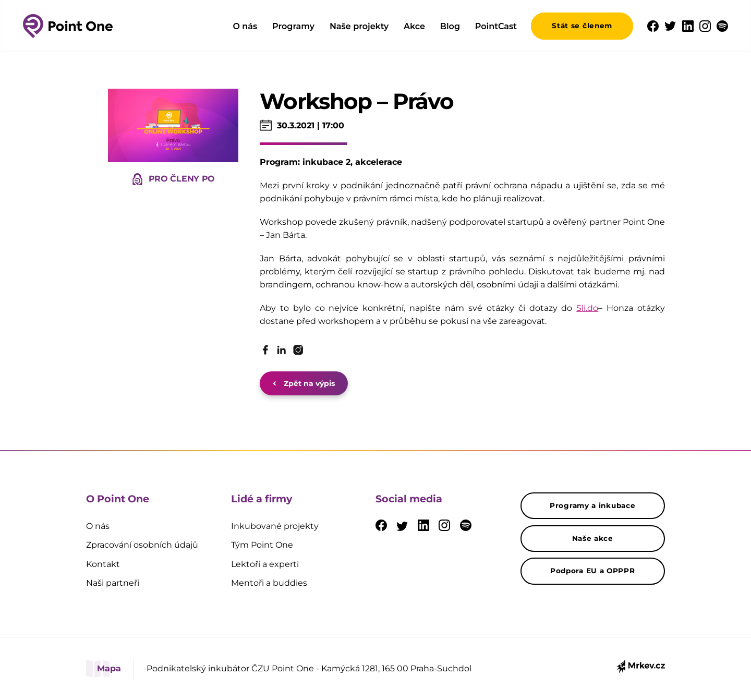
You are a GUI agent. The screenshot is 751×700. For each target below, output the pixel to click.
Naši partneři (113, 583)
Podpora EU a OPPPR (593, 571)
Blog (450, 26)
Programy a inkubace (592, 505)
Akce (414, 26)
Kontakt (103, 564)
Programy (293, 26)
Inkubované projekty (275, 526)
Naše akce (593, 538)
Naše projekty (359, 26)
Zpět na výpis (304, 383)
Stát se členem (582, 26)
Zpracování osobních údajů (142, 545)
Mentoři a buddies (269, 583)
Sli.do (587, 308)
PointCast (496, 26)
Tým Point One (262, 545)
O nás (245, 26)
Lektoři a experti (265, 564)
